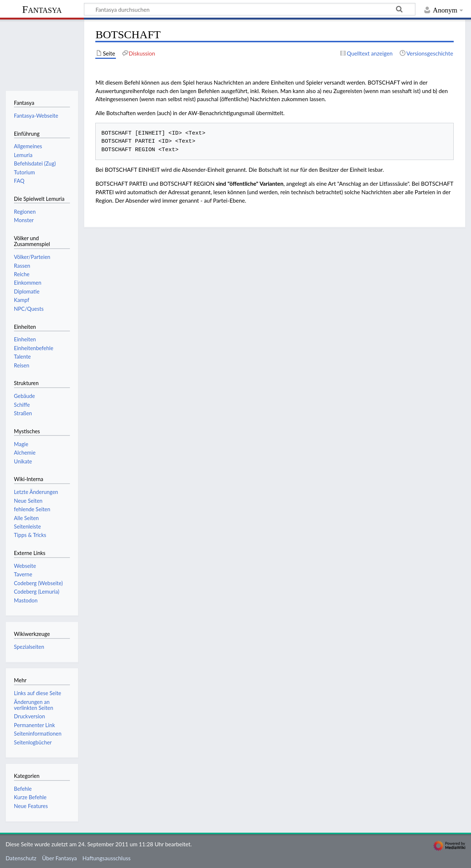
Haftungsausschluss (107, 858)
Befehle (23, 789)
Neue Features (31, 806)
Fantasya (42, 9)
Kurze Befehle (30, 797)
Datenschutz (21, 858)
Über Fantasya (59, 858)
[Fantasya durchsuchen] (250, 9)
